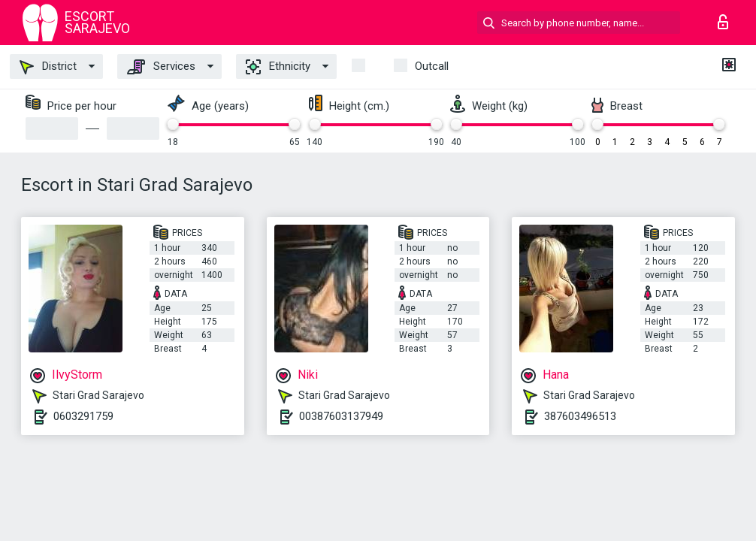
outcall (432, 66)
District (48, 67)
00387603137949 (341, 416)
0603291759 (83, 416)
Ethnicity (278, 67)
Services (161, 67)
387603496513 (580, 416)
